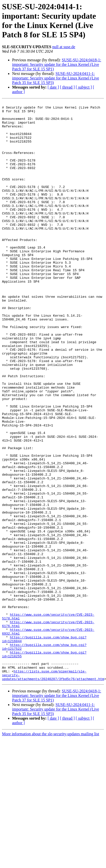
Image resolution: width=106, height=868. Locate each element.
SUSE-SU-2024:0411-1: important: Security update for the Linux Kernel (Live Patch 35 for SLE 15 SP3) (56, 78)
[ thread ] (67, 87)
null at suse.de (64, 47)
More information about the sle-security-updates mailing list (51, 850)
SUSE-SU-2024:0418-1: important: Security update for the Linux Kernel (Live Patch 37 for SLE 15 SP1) (57, 64)
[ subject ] (84, 87)
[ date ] (53, 87)
